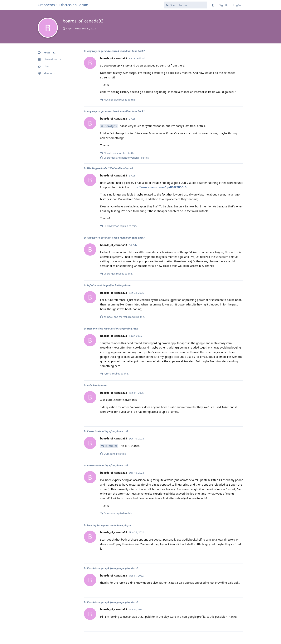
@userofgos (109, 126)
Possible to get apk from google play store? (112, 568)
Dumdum (111, 446)
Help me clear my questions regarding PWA (112, 329)
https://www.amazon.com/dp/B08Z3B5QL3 (159, 187)
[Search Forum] (186, 5)
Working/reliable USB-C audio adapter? (110, 168)
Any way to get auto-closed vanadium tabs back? (116, 51)
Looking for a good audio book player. (109, 525)
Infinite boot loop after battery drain (109, 285)
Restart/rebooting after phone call (107, 431)
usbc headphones (97, 385)
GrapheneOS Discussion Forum (63, 5)
